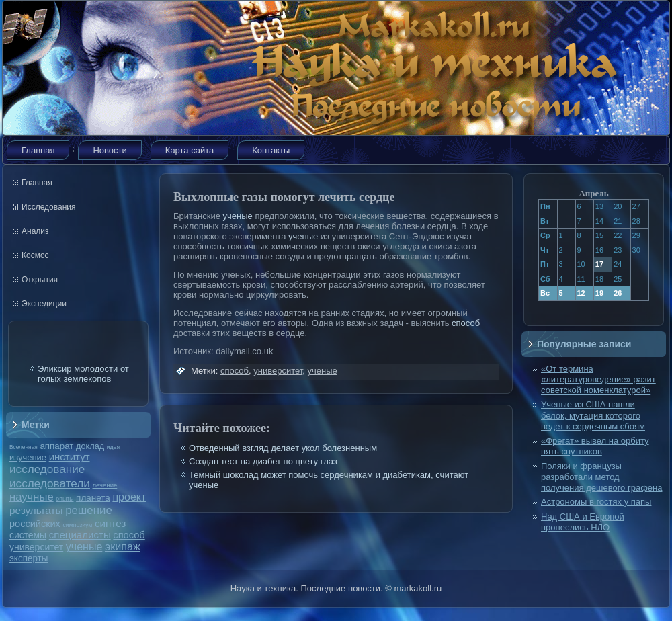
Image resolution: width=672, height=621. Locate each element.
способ (129, 535)
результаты (36, 510)
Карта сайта (190, 150)
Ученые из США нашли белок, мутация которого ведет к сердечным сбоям (593, 415)
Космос (35, 255)
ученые (84, 547)
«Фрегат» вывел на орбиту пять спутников (595, 446)
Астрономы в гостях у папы (596, 502)
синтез (110, 523)
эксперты (29, 558)
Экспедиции (44, 304)
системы (28, 535)
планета (93, 498)
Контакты (271, 150)
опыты (65, 499)
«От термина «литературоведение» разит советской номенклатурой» (598, 380)
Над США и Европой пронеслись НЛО (583, 522)
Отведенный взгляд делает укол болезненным (283, 448)
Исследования (48, 207)
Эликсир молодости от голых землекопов (83, 374)
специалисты (80, 535)
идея (113, 447)
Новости (110, 150)
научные (32, 497)
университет (36, 547)
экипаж (123, 546)
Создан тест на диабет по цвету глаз (263, 461)
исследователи (50, 483)
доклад (90, 446)
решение (89, 510)
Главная (38, 150)
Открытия (40, 280)
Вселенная (24, 447)
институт (70, 457)
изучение (28, 457)
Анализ (35, 231)
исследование (47, 469)
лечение (105, 485)
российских (35, 524)
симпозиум (77, 525)
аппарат (56, 446)
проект (129, 497)
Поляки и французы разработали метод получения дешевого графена (601, 477)
